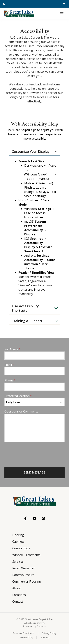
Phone (10, 380)
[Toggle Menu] (62, 14)
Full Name (12, 349)
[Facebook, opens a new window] (26, 518)
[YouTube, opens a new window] (34, 518)
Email (9, 365)
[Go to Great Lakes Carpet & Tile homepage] (34, 501)
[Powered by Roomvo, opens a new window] (35, 626)
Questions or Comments (21, 411)
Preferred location (18, 396)
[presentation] (32, 452)
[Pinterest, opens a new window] (43, 518)
